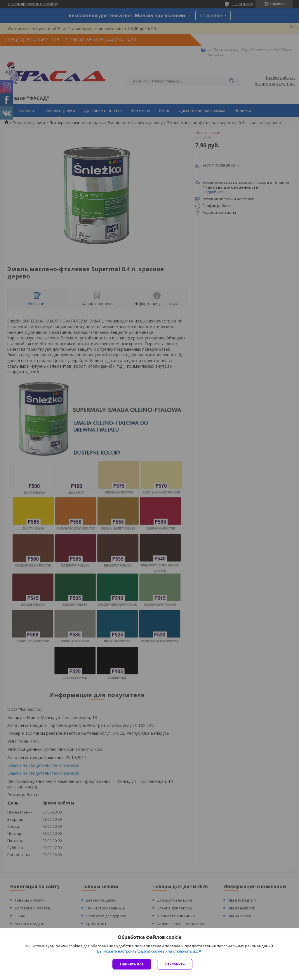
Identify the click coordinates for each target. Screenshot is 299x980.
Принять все (132, 964)
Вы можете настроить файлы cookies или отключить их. (147, 951)
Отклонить (175, 964)
